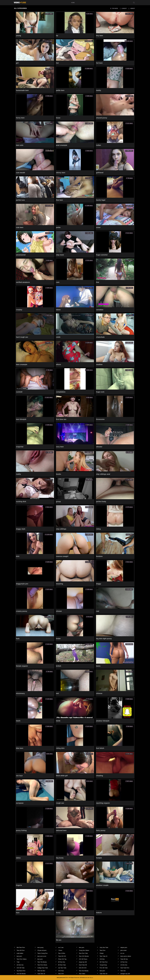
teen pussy (40, 948)
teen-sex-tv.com (42, 956)
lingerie (19, 885)
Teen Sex (123, 971)
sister (98, 227)
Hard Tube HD (83, 965)
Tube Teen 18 (41, 974)
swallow (99, 364)
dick (18, 556)
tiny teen (99, 36)
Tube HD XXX (62, 956)
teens (98, 666)
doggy (99, 584)
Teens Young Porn (42, 953)
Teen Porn (103, 950)
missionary (20, 693)
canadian (100, 310)
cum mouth (21, 173)
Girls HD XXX (83, 968)
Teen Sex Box (41, 971)
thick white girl (62, 776)
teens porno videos (126, 956)
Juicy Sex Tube (104, 948)
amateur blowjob (103, 721)
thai (97, 282)
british (59, 666)
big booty (60, 858)
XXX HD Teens (83, 959)
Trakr (18, 962)
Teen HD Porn (21, 950)
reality (18, 474)
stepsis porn (124, 948)
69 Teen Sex (62, 962)
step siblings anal (103, 474)
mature (99, 913)
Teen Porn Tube (83, 953)
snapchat (20, 447)
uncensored (21, 255)
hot (57, 63)
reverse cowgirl (62, 556)
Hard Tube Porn (125, 968)
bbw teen (20, 748)
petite (58, 227)
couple (59, 885)
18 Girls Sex (20, 965)
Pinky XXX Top (62, 959)
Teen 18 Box (62, 953)
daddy (98, 90)
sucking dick (21, 502)
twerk (18, 721)
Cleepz (102, 953)
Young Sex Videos (84, 950)
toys (18, 913)
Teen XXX (61, 974)
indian (98, 145)
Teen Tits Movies (42, 962)
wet (57, 693)
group (58, 502)
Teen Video (82, 974)
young (19, 36)
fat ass (59, 940)
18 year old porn (42, 950)
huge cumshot (102, 255)
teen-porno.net (61, 978)
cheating (99, 776)
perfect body (101, 502)
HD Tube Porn (104, 962)
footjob (99, 858)
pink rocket (123, 950)
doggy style (21, 529)
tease (58, 118)
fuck (18, 639)
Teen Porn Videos (22, 959)
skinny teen (61, 173)
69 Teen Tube (62, 965)
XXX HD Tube (21, 968)
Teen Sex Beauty (84, 971)
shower (59, 611)
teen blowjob (21, 419)
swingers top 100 (125, 974)
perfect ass (20, 200)
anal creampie (62, 145)
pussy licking (21, 830)
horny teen (20, 118)
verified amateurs (23, 282)
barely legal (101, 200)
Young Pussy (103, 965)
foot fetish (100, 748)
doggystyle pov (22, 584)
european (20, 803)
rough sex (60, 803)
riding (98, 529)
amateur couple (102, 885)
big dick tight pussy (104, 639)
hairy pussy (101, 830)
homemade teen (22, 90)
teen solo (20, 145)
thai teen (59, 200)
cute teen (20, 227)
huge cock (100, 392)
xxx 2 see (61, 948)
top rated (115, 8)
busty (58, 913)
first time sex (61, 419)
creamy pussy (22, 611)
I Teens (60, 950)
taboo (58, 310)
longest (124, 8)
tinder (58, 639)
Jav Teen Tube (62, 968)
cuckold (19, 392)
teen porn (82, 948)
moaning (60, 584)
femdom (99, 556)
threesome (100, 419)
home (73, 3)
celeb (58, 337)
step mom (60, 255)
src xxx (122, 953)
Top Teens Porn (21, 971)
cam (58, 282)
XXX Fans (61, 971)
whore (58, 364)
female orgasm (22, 666)
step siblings (61, 529)
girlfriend (100, 173)
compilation (61, 392)
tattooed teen (61, 830)
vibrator (99, 447)
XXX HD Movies (21, 974)
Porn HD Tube (104, 968)
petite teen (60, 90)
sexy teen (60, 447)
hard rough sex (22, 337)
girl (17, 63)
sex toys (19, 776)
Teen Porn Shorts (42, 965)
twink (58, 721)
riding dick (60, 748)
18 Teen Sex (124, 962)
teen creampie (22, 364)
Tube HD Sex (124, 959)
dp (57, 36)
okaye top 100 (83, 962)
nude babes (20, 953)
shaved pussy (102, 118)
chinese (99, 693)
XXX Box (102, 959)
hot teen (99, 63)
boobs (59, 474)
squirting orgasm (103, 803)
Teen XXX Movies (84, 956)
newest (133, 8)
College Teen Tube (43, 968)
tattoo (18, 858)
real (97, 611)
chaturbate (100, 337)
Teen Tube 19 (103, 956)
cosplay (19, 310)
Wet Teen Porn (21, 948)
